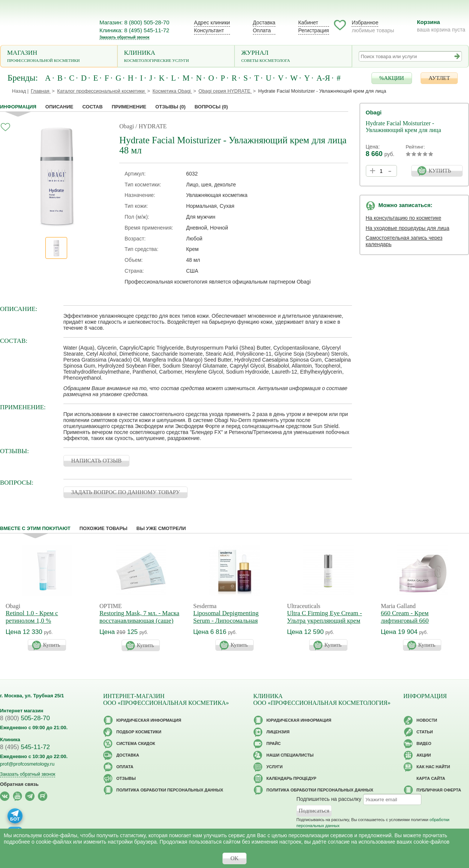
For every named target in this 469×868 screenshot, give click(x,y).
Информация (18, 107)
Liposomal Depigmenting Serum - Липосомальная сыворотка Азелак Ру (226, 621)
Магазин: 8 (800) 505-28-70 (134, 22)
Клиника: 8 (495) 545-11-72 (134, 30)
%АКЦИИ (392, 78)
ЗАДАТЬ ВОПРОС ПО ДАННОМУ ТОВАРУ (126, 492)
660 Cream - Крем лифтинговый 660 (405, 617)
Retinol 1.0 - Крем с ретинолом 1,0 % (32, 617)
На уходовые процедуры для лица (408, 228)
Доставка (264, 23)
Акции (424, 755)
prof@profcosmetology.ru (27, 764)
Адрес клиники (212, 23)
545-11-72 (25, 747)
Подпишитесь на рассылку (329, 799)
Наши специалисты (290, 755)
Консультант (209, 30)
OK (234, 858)
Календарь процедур (291, 778)
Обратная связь (19, 784)
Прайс (274, 743)
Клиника (176, 57)
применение (129, 107)
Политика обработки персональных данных (170, 790)
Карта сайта (431, 778)
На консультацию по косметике (404, 218)
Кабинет (308, 23)
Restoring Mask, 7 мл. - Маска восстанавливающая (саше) (139, 617)
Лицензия (278, 732)
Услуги (274, 767)
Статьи (425, 732)
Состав (93, 107)
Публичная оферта (439, 790)
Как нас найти (433, 767)
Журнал (293, 57)
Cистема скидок (136, 743)
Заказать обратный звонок (124, 37)
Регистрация (314, 30)
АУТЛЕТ (439, 78)
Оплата (262, 30)
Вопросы (211, 107)
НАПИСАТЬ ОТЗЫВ (96, 461)
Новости (427, 720)
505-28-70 (25, 718)
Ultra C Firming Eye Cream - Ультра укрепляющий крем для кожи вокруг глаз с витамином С (325, 624)
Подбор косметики (139, 732)
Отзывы (171, 107)
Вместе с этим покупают (35, 528)
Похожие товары (104, 528)
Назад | (20, 91)
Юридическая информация (149, 720)
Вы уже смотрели (161, 528)
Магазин (59, 57)
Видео (424, 743)
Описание (59, 107)
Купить (52, 645)
